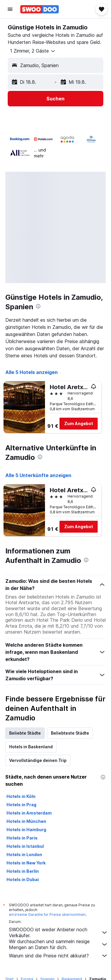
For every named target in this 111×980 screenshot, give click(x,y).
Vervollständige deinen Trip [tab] (38, 760)
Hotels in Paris (22, 838)
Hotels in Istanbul (25, 846)
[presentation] (38, 306)
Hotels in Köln (21, 796)
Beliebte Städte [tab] (25, 733)
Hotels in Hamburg (26, 830)
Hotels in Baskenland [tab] (31, 747)
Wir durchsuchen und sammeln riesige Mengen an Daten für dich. (58, 944)
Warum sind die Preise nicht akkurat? (58, 956)
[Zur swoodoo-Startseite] (40, 9)
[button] (10, 9)
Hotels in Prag (21, 805)
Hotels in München (26, 821)
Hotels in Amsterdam (29, 813)
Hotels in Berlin (23, 871)
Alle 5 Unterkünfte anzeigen (38, 475)
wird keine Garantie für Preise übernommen (47, 914)
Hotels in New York (26, 863)
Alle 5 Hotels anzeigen (32, 372)
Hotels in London (24, 854)
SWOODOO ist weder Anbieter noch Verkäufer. (58, 932)
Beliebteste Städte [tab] (70, 733)
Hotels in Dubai (23, 879)
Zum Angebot (79, 423)
